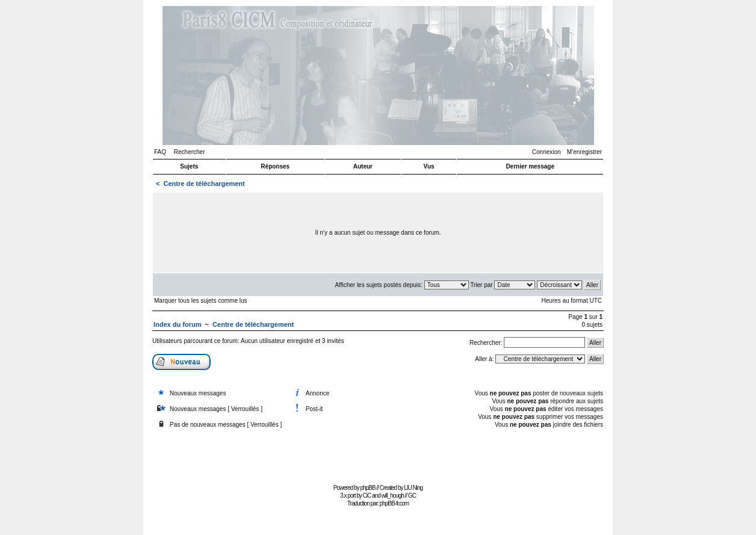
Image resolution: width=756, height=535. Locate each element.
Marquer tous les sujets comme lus (201, 301)
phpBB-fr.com (395, 503)
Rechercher (190, 152)
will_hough (393, 496)
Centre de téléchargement (204, 184)
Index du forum (177, 324)
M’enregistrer (584, 152)
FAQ (160, 152)
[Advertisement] (378, 453)
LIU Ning (413, 488)
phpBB (367, 488)
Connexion (547, 152)
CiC (367, 496)
